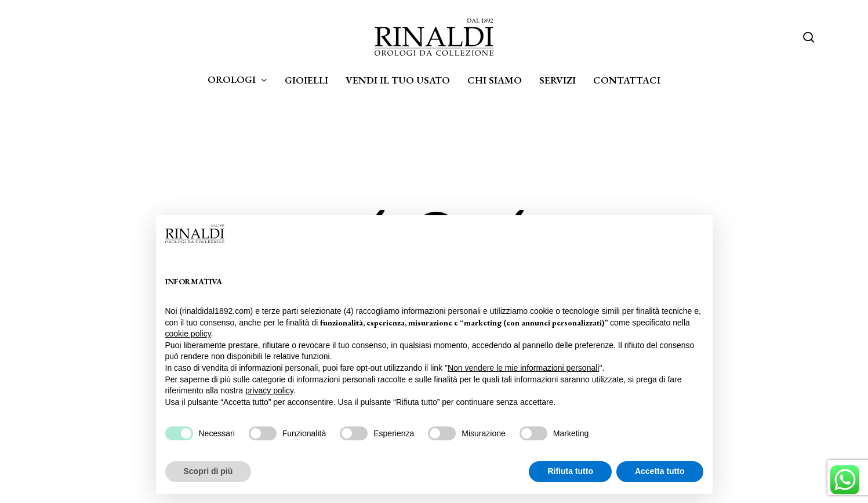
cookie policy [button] (188, 334)
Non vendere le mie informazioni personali (523, 368)
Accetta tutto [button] (660, 471)
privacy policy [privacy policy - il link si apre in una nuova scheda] (269, 390)
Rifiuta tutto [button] (570, 471)
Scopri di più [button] (208, 471)
